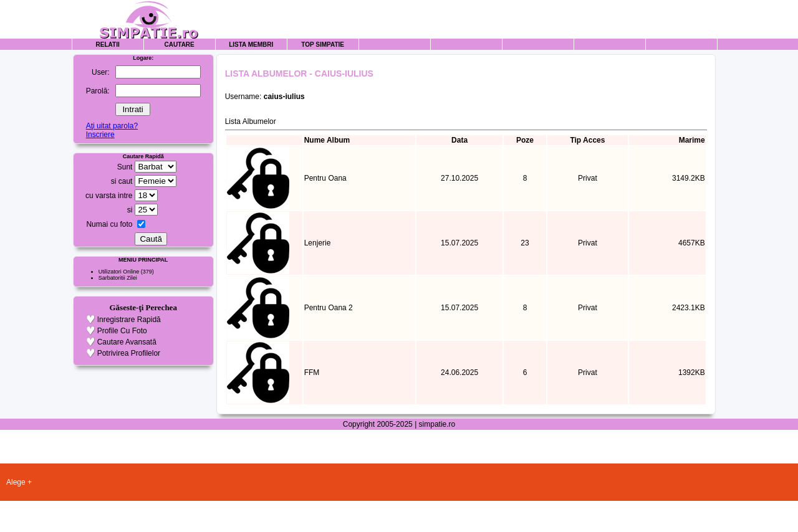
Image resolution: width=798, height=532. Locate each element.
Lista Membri (251, 45)
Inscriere (100, 135)
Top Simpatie (323, 45)
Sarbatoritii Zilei (118, 278)
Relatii (108, 45)
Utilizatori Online (119, 272)
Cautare (180, 45)
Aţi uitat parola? (112, 126)
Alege (16, 482)
